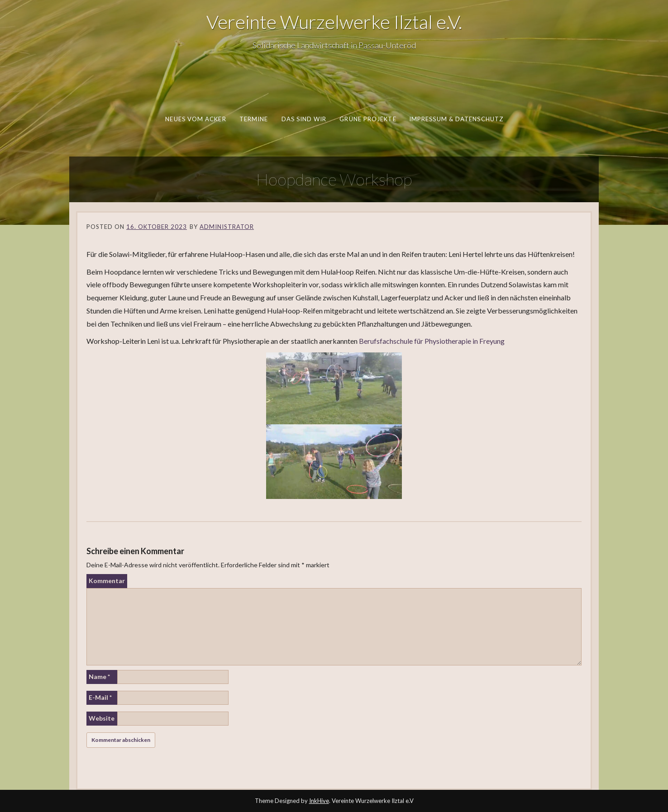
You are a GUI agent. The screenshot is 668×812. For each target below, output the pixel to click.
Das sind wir (304, 119)
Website (102, 718)
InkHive (319, 801)
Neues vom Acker (196, 119)
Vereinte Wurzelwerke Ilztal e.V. (334, 22)
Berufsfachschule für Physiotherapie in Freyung (432, 341)
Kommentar (107, 581)
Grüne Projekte (368, 119)
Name (99, 677)
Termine (253, 119)
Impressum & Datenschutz (456, 119)
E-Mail (100, 697)
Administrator (227, 227)
